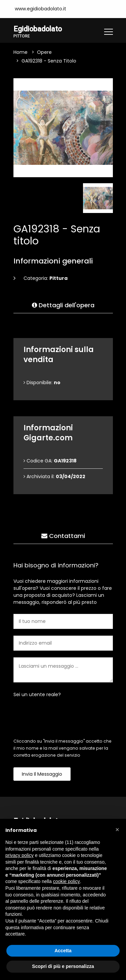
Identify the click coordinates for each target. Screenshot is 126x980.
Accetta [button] (63, 951)
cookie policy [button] (67, 881)
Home (20, 52)
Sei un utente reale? (37, 694)
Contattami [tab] (63, 536)
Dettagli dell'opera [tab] (63, 305)
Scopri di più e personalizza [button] (63, 966)
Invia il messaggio (42, 774)
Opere (44, 52)
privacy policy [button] (19, 855)
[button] (117, 830)
